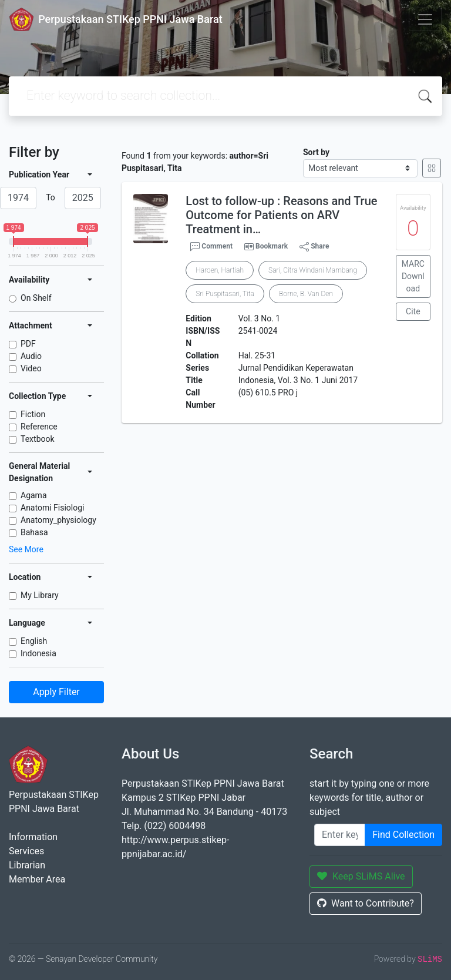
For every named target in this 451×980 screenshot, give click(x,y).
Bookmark (272, 246)
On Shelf (36, 298)
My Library (40, 595)
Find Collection (403, 835)
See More (26, 549)
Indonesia (38, 653)
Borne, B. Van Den (306, 294)
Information (33, 837)
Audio (31, 356)
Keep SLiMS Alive (361, 876)
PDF (28, 344)
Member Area (37, 879)
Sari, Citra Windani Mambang (313, 270)
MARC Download (413, 276)
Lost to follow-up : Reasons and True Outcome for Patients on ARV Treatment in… (281, 215)
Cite (413, 311)
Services (26, 851)
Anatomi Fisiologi (52, 508)
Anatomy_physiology (58, 520)
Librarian (27, 865)
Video (31, 368)
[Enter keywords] (340, 835)
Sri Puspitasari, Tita (225, 294)
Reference (39, 427)
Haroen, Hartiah (220, 270)
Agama (34, 495)
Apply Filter (56, 692)
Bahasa (34, 532)
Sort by (316, 152)
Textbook (38, 439)
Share (314, 247)
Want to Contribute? (366, 903)
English (34, 641)
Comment (211, 247)
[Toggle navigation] (425, 19)
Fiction (33, 414)
